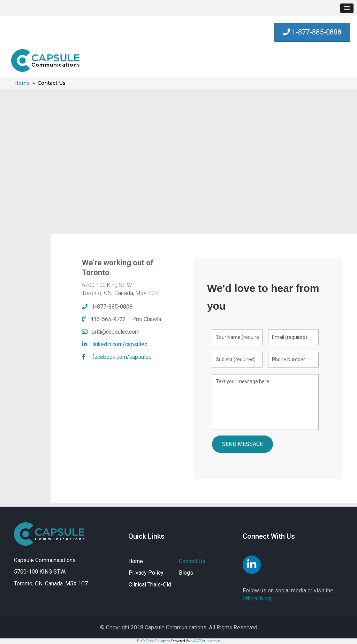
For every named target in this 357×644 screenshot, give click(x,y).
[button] (347, 8)
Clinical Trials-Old (150, 585)
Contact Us (192, 561)
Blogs (186, 573)
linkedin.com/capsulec (120, 344)
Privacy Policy (146, 573)
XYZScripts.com (207, 641)
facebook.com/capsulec (122, 357)
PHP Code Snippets (154, 641)
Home (22, 83)
